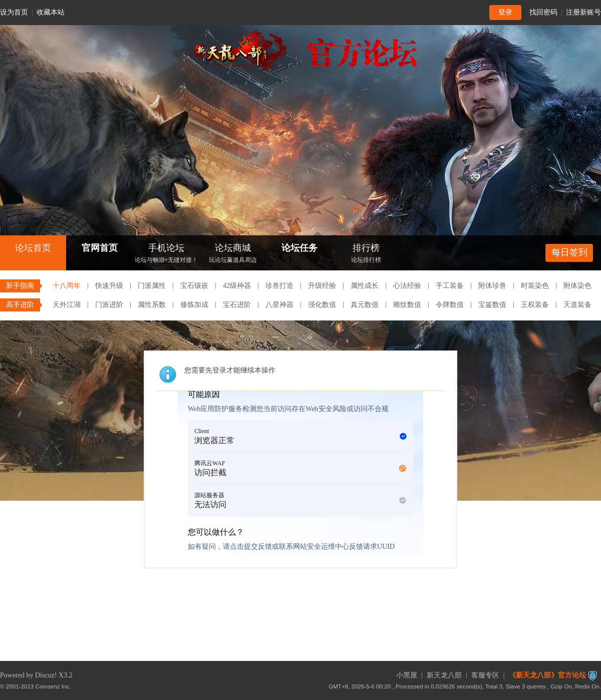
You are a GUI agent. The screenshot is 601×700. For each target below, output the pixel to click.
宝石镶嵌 (194, 286)
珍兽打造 (279, 286)
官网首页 (100, 248)
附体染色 (577, 286)
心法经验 (407, 286)
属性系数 (152, 305)
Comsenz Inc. (53, 686)
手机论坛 (166, 254)
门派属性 (152, 286)
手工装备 (450, 286)
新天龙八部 (444, 675)
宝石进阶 (237, 305)
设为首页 (14, 12)
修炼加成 (194, 305)
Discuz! (46, 675)
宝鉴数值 (492, 305)
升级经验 (322, 286)
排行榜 (366, 254)
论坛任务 (299, 248)
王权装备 (535, 305)
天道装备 (577, 305)
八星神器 (279, 305)
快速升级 (109, 286)
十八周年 (67, 286)
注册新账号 (583, 12)
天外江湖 (67, 305)
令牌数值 (450, 305)
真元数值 (365, 305)
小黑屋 (407, 675)
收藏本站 (51, 12)
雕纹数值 (407, 305)
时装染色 (535, 286)
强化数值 (322, 305)
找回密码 (543, 12)
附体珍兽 (492, 286)
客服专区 (485, 675)
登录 (505, 12)
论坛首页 (33, 248)
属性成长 (365, 286)
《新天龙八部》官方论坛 (547, 675)
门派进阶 (109, 305)
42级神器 (237, 286)
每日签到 (569, 252)
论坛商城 (233, 254)
